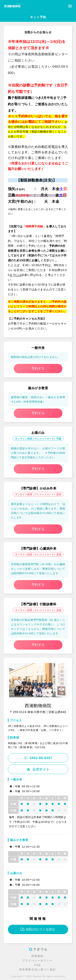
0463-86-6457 (38, 758)
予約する (38, 368)
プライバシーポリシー (37, 961)
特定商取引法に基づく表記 (37, 969)
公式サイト (38, 769)
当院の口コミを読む (38, 929)
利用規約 (37, 956)
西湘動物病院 (12, 6)
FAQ (37, 965)
